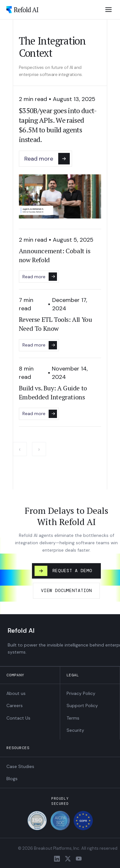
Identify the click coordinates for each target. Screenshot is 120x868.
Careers (15, 705)
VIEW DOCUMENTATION (66, 590)
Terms (73, 718)
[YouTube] (79, 859)
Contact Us (18, 718)
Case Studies (20, 766)
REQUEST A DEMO (63, 571)
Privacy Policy (81, 693)
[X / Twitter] (68, 859)
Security (75, 730)
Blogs (12, 779)
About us (16, 693)
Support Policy (82, 705)
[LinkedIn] (57, 859)
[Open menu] (108, 10)
